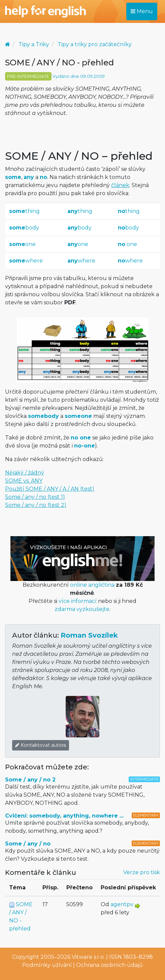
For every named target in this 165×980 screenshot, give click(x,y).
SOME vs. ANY (24, 481)
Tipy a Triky (34, 44)
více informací (78, 601)
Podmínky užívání (47, 965)
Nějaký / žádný (25, 473)
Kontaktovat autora (41, 745)
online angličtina (92, 585)
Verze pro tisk (142, 872)
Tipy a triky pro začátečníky (95, 44)
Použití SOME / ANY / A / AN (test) (50, 489)
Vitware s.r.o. (88, 957)
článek (120, 185)
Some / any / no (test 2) (36, 505)
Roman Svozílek (89, 635)
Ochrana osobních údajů (109, 965)
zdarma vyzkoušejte (82, 609)
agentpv (122, 904)
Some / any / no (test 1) (35, 497)
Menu (142, 11)
